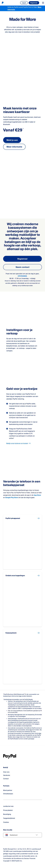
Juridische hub (8, 806)
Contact (6, 779)
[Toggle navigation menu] (43, 3)
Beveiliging (7, 814)
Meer (39, 7)
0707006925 (22, 276)
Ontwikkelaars (8, 794)
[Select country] (22, 835)
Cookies (6, 822)
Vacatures (7, 775)
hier (20, 696)
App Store (37, 495)
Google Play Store (12, 497)
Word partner (8, 790)
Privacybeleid (8, 810)
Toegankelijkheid (9, 818)
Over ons (6, 772)
